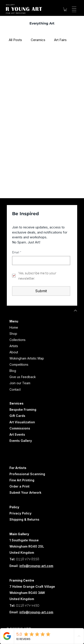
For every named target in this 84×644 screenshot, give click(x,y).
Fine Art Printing (22, 480)
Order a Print (19, 486)
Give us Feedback (23, 377)
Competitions (19, 364)
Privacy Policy (20, 513)
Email (17, 252)
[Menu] (73, 9)
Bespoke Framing (23, 410)
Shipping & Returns (24, 519)
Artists (14, 346)
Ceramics (38, 40)
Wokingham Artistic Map (27, 358)
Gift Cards (17, 416)
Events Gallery (21, 441)
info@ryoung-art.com (36, 566)
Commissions (20, 428)
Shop (13, 334)
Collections (17, 340)
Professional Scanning (27, 474)
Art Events (17, 434)
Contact (15, 389)
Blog (13, 371)
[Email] (40, 260)
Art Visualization (22, 422)
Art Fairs (60, 40)
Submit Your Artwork (25, 492)
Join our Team (20, 383)
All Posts (15, 40)
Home (14, 327)
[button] (65, 9)
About (14, 352)
